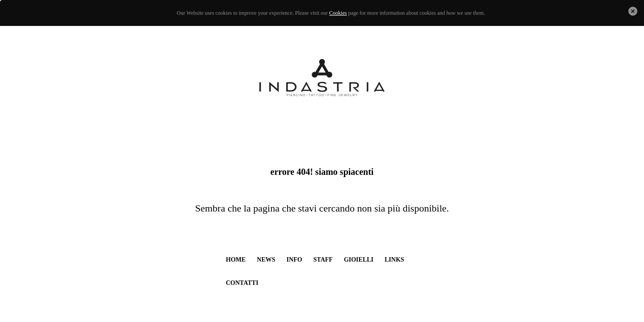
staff (323, 260)
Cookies (338, 13)
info (294, 260)
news (266, 260)
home (236, 260)
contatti (242, 283)
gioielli (359, 260)
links (394, 260)
